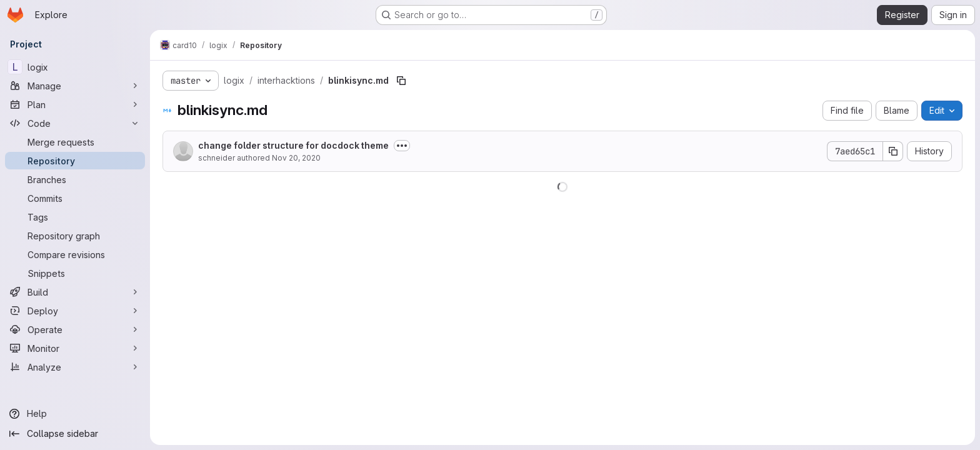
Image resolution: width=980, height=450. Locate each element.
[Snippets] (75, 273)
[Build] (75, 292)
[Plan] (75, 104)
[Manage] (75, 86)
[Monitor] (75, 348)
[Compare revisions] (75, 254)
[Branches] (75, 179)
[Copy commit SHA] (893, 151)
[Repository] (75, 161)
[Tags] (75, 217)
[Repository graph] (75, 236)
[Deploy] (75, 311)
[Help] (75, 414)
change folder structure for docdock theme (293, 145)
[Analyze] (75, 367)
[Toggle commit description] (402, 146)
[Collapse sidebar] (75, 434)
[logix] (75, 67)
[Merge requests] (75, 142)
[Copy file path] (401, 81)
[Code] (75, 123)
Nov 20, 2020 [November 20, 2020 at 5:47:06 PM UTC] (296, 158)
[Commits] (75, 198)
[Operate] (75, 329)
